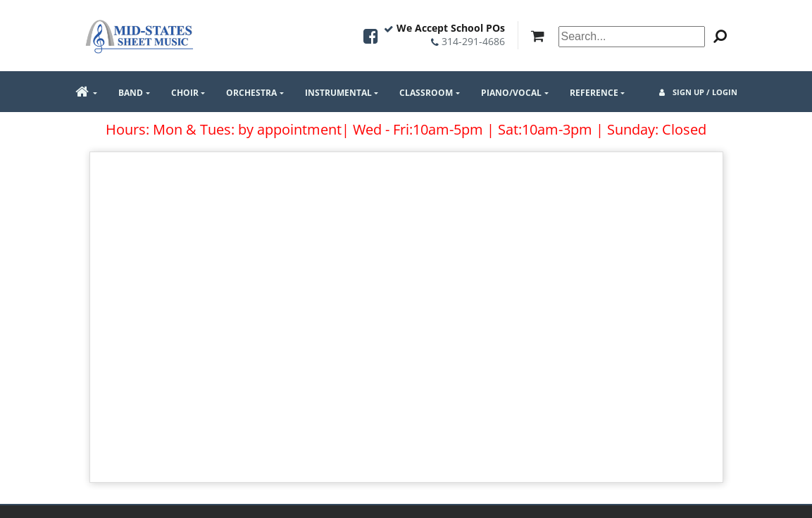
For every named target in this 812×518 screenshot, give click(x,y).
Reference (594, 93)
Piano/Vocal (511, 93)
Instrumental (338, 93)
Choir (185, 93)
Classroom (426, 93)
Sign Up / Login (698, 92)
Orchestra (251, 93)
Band (131, 93)
